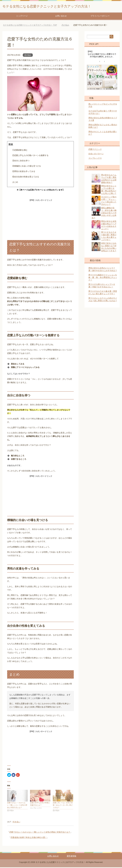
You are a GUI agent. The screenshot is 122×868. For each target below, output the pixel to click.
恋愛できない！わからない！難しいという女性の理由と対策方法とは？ (17, 806)
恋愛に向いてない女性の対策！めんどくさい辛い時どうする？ (63, 806)
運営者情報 (71, 857)
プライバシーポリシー (100, 17)
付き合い (16, 823)
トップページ (22, 17)
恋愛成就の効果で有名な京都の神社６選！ (29, 838)
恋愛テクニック (95, 150)
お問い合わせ (61, 17)
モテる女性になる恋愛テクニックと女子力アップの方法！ (59, 6)
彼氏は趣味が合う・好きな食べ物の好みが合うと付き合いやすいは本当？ (104, 214)
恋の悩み (28, 56)
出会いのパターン (96, 154)
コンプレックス (95, 159)
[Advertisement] (41, 218)
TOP (30, 26)
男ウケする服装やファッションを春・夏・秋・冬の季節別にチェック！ (103, 278)
